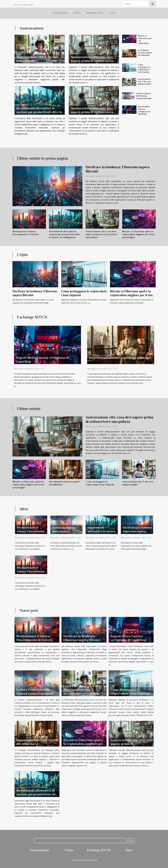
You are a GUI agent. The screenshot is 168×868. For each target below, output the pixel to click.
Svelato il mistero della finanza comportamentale (144, 96)
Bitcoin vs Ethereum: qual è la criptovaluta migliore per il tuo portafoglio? (145, 43)
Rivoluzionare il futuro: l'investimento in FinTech (32, 531)
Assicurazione (60, 13)
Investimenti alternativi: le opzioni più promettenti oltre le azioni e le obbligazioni (39, 112)
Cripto (77, 13)
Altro (112, 13)
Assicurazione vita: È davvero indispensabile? (38, 59)
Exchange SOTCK (95, 13)
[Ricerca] (136, 4)
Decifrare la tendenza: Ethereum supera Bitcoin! (138, 531)
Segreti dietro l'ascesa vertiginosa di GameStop (144, 110)
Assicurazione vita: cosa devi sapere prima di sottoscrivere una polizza (92, 61)
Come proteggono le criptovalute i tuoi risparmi (144, 68)
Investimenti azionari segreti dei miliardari (145, 53)
